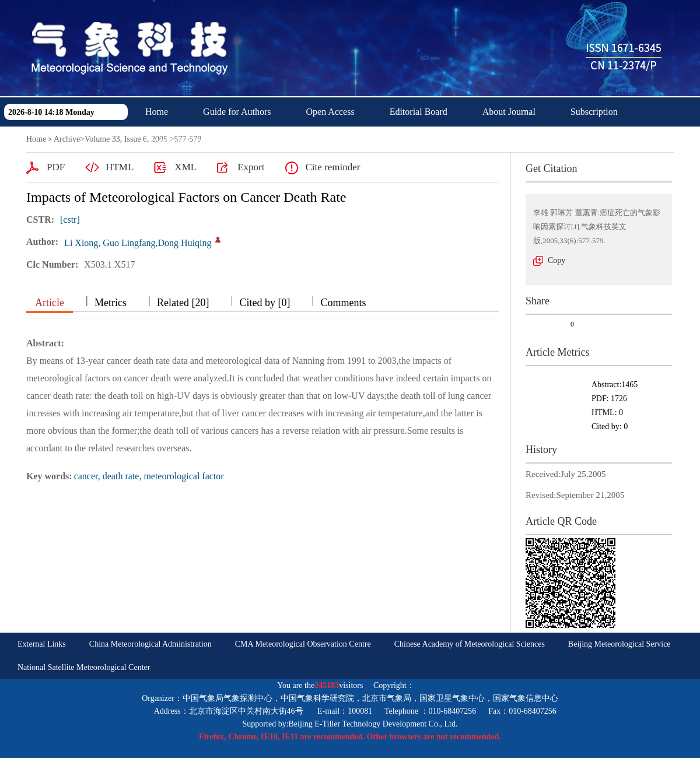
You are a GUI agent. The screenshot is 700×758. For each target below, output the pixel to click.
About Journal (509, 112)
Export (251, 167)
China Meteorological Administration (150, 644)
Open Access (330, 112)
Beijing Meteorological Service (619, 644)
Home (157, 112)
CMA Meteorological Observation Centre (303, 644)
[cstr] (70, 220)
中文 (256, 141)
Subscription (594, 112)
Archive (67, 139)
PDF (56, 167)
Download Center (178, 141)
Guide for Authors (237, 112)
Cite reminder (332, 167)
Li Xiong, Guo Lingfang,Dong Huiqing (138, 243)
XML (185, 167)
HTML (120, 167)
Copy (556, 260)
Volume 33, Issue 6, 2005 (126, 139)
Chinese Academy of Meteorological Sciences (470, 644)
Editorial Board (419, 112)
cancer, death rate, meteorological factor (149, 476)
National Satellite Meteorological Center (84, 667)
